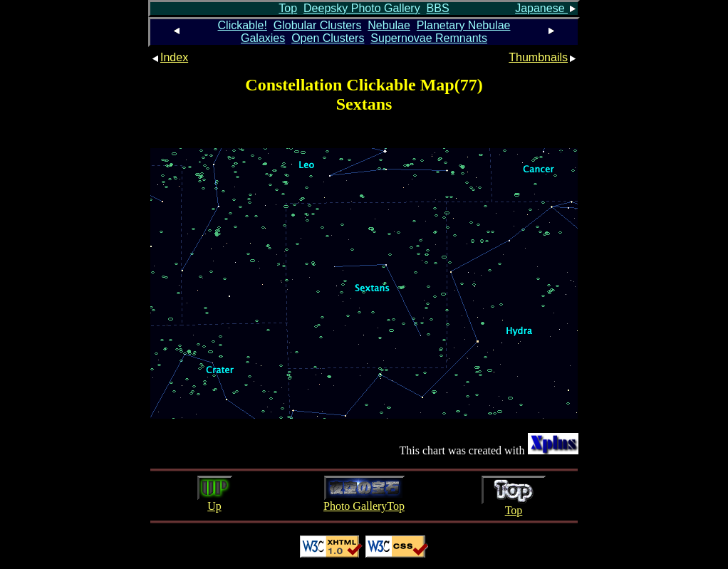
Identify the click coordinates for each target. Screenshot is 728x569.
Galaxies (263, 38)
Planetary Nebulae (464, 25)
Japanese (546, 8)
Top (288, 8)
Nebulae (389, 25)
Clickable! (243, 25)
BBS (438, 8)
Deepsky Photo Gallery (362, 8)
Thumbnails (543, 57)
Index (169, 57)
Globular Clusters (318, 25)
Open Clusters (328, 38)
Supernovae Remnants (429, 38)
